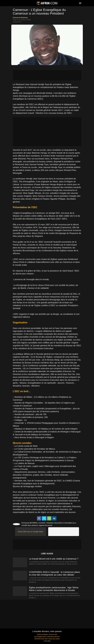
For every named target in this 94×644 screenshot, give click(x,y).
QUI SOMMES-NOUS (40, 637)
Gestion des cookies (54, 639)
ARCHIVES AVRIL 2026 (41, 639)
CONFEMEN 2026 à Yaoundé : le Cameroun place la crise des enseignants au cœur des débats (54, 573)
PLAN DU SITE (53, 635)
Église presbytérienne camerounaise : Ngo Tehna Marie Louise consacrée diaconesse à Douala (54, 589)
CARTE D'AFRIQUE (42, 635)
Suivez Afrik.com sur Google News (30, 532)
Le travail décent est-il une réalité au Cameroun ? (54, 559)
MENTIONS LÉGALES (54, 637)
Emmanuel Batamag (20, 17)
